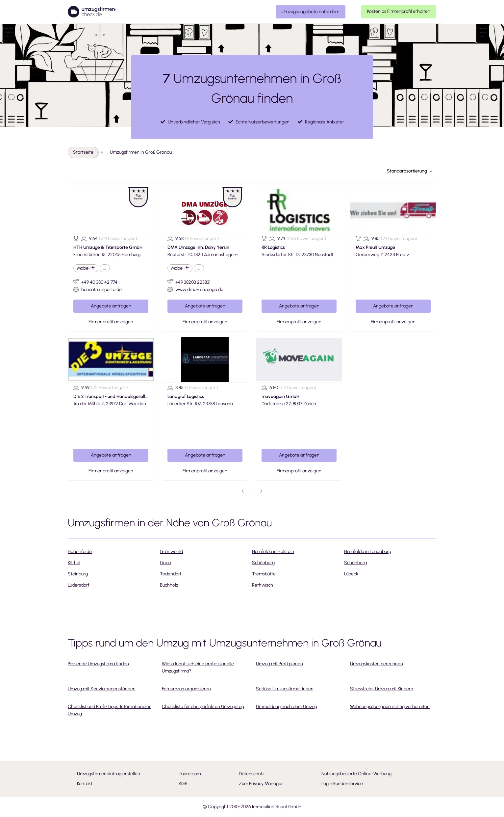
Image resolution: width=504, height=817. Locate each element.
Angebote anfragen (111, 306)
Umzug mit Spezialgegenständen (102, 689)
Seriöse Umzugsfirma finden (285, 689)
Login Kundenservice (342, 784)
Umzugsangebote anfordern (311, 12)
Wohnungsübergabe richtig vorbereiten (390, 707)
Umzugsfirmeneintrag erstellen (109, 774)
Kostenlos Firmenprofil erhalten (399, 11)
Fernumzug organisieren (186, 689)
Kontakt (85, 784)
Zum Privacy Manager (261, 784)
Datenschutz (252, 774)
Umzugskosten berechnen (377, 664)
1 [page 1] (252, 491)
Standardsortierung (410, 171)
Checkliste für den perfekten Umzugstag (203, 707)
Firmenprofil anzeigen (111, 322)
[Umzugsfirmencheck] (92, 12)
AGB (183, 784)
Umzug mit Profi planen (279, 664)
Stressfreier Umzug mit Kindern (382, 689)
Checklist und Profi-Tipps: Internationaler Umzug (109, 710)
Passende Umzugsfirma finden (98, 664)
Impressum (190, 774)
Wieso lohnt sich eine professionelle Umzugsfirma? (198, 667)
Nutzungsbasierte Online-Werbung (356, 774)
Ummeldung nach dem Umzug (287, 707)
